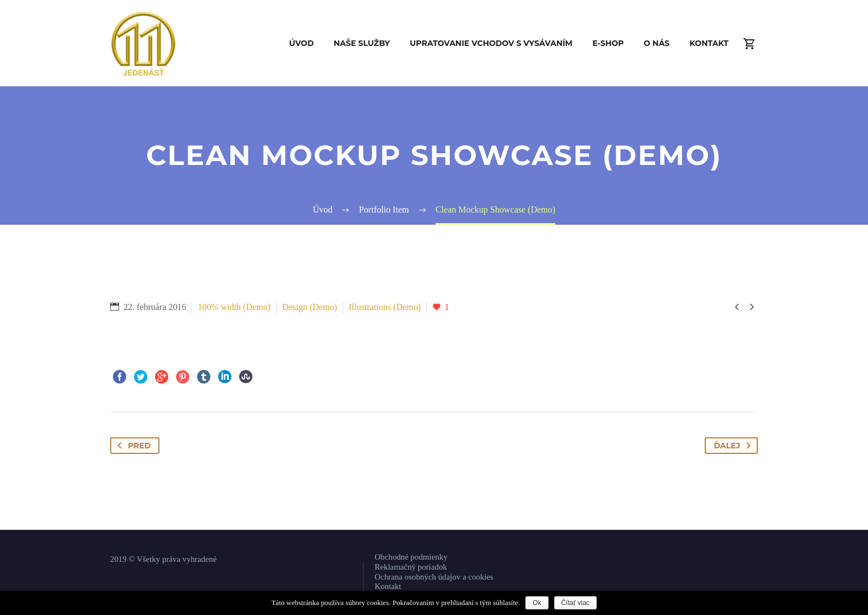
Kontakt (709, 43)
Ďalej (734, 446)
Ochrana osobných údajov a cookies (434, 577)
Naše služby (362, 43)
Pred (132, 446)
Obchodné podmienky (411, 557)
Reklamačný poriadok (411, 567)
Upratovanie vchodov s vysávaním (491, 43)
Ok (537, 603)
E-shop (608, 43)
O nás (657, 43)
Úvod (301, 43)
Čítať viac (575, 603)
